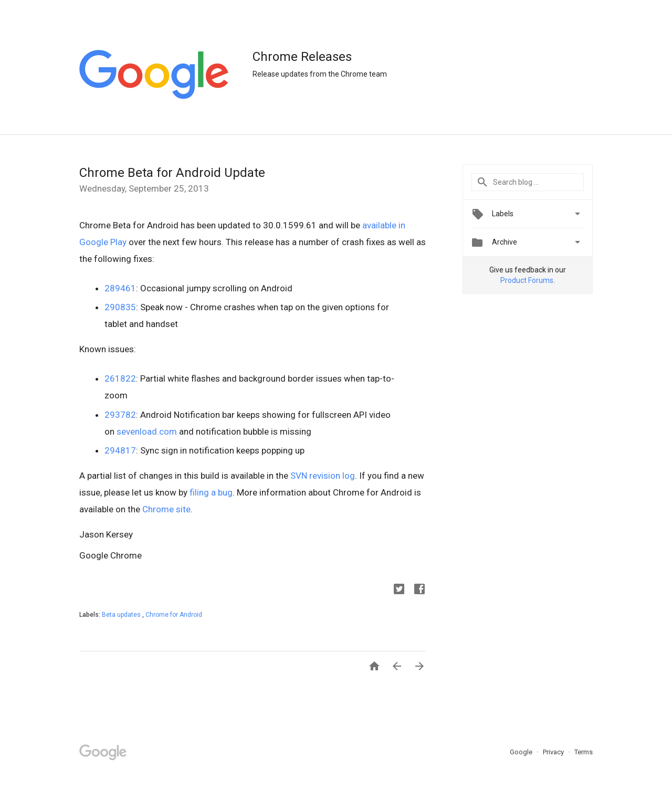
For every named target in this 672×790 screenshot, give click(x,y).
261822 (120, 378)
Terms (584, 752)
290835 (120, 307)
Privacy (554, 752)
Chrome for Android (174, 615)
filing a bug (211, 492)
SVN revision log (323, 476)
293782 (120, 415)
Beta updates (122, 615)
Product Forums (527, 280)
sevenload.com (146, 431)
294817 (120, 450)
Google (522, 752)
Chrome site (166, 509)
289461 (120, 288)
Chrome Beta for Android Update (172, 173)
